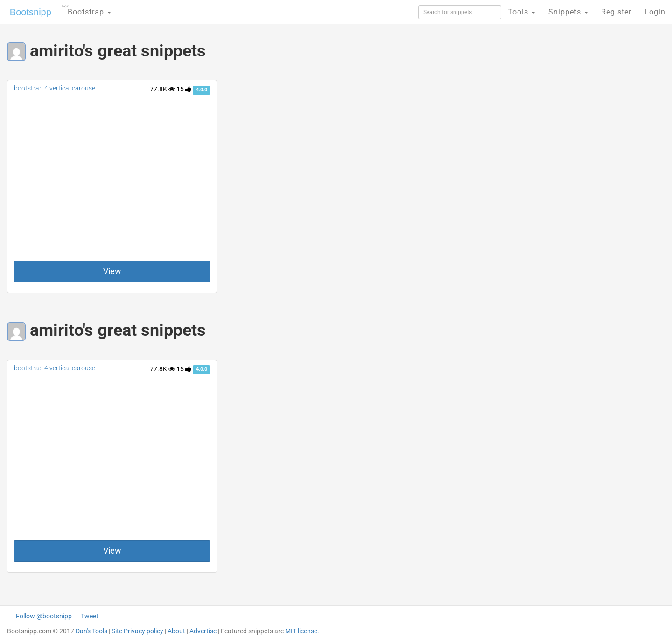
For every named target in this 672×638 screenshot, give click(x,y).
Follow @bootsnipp (44, 616)
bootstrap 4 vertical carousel (55, 88)
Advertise (203, 631)
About (176, 631)
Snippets (568, 12)
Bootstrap (87, 9)
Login (655, 12)
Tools (521, 12)
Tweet (90, 616)
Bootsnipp (31, 12)
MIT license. (302, 631)
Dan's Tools (91, 631)
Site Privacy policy (137, 631)
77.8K (162, 89)
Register (616, 12)
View (112, 271)
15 (184, 89)
